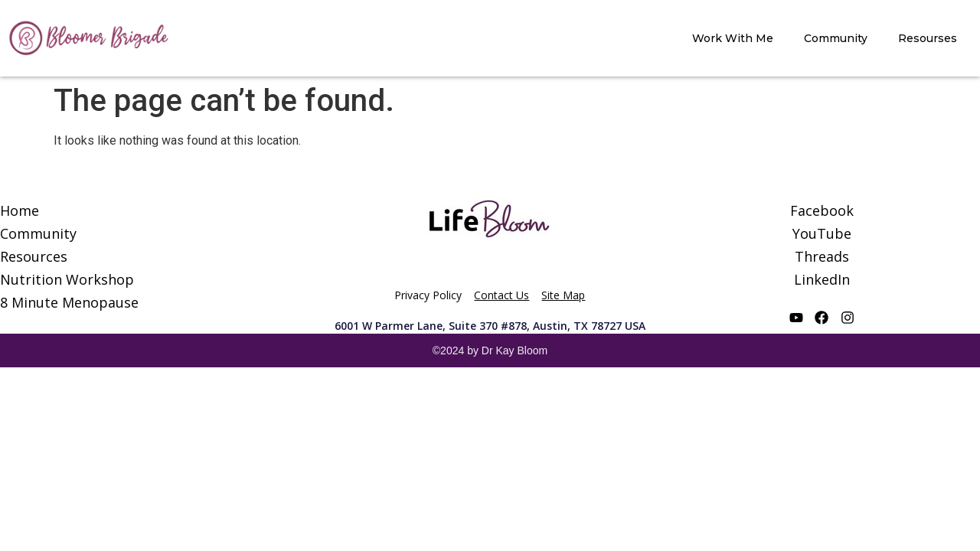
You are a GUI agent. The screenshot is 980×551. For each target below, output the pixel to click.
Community (836, 38)
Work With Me (733, 38)
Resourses (928, 38)
